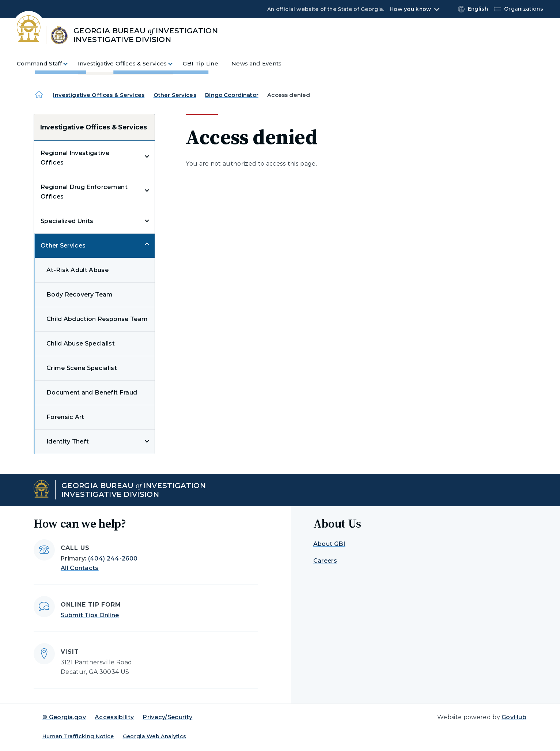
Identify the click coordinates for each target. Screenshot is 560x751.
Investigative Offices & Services (99, 95)
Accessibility (114, 717)
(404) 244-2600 (113, 558)
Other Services (175, 95)
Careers (325, 561)
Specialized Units (67, 221)
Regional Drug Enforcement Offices (84, 192)
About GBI (329, 544)
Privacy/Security (167, 717)
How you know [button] (410, 9)
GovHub (514, 717)
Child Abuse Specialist (81, 344)
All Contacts (80, 568)
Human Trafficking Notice (78, 736)
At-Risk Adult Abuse (77, 270)
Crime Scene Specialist (82, 368)
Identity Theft (68, 441)
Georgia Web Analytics (155, 736)
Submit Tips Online (90, 615)
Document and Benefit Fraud (92, 393)
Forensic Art (65, 417)
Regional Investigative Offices (75, 158)
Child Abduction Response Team (97, 319)
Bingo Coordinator (232, 95)
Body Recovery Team (80, 295)
